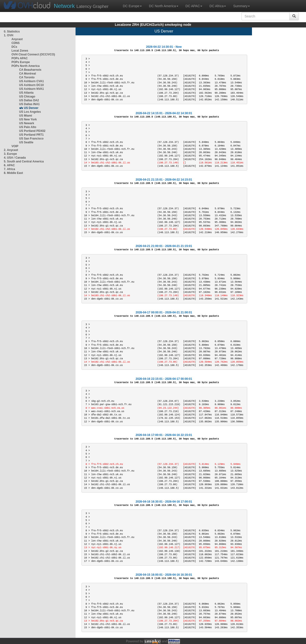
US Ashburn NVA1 (31, 89)
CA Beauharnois (30, 70)
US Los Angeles (30, 112)
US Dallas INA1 (29, 104)
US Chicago (27, 97)
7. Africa (9, 169)
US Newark (27, 123)
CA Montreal (27, 74)
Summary (241, 6)
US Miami (26, 116)
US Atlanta (26, 93)
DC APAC (194, 6)
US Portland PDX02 (32, 131)
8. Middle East (13, 173)
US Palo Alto (28, 127)
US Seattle (26, 142)
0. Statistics (12, 32)
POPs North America (26, 66)
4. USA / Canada (15, 158)
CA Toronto (27, 77)
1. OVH (8, 35)
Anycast (17, 39)
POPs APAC (20, 58)
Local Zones (20, 51)
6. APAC (9, 165)
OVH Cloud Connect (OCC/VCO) (33, 54)
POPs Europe (21, 62)
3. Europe (10, 154)
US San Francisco (31, 139)
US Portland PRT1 (31, 135)
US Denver (31, 108)
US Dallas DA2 (29, 100)
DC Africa (218, 6)
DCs (14, 47)
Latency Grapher (81, 6)
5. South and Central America (24, 161)
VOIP (15, 146)
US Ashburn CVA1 (31, 81)
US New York (28, 119)
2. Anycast (11, 150)
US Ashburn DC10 (31, 85)
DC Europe (132, 6)
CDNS (16, 43)
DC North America (164, 6)
